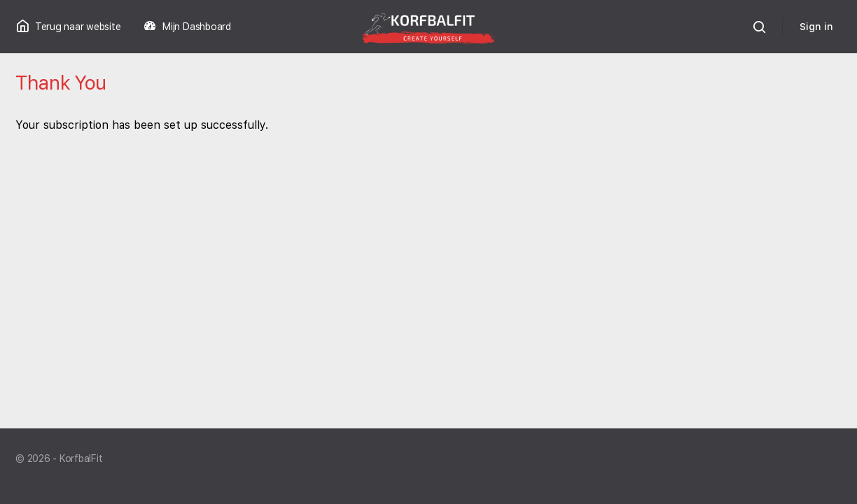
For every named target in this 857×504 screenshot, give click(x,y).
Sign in (816, 27)
